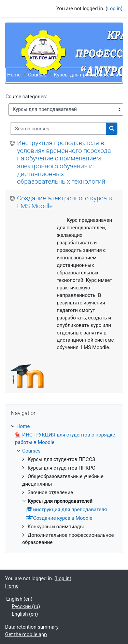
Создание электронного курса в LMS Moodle (65, 202)
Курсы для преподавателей (86, 75)
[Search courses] (58, 129)
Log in (114, 9)
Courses (37, 75)
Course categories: (26, 97)
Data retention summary (32, 627)
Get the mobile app (26, 634)
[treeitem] (64, 485)
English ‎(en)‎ (19, 599)
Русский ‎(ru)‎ (26, 606)
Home (14, 75)
